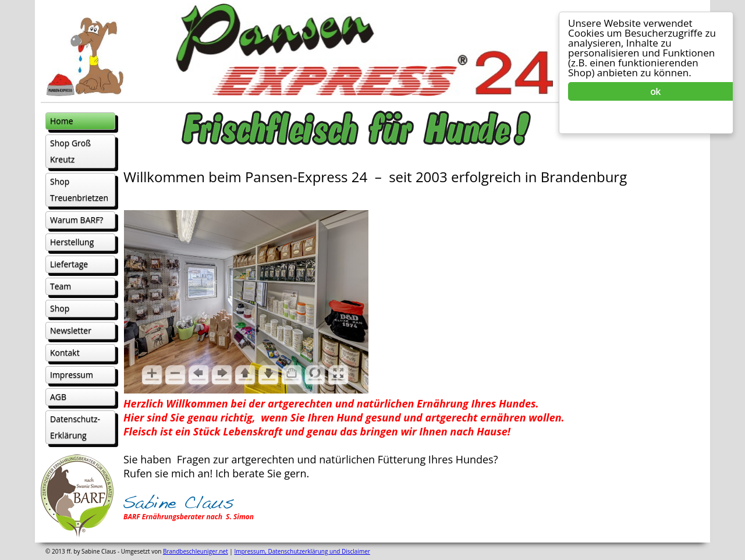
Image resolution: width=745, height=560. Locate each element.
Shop (60, 308)
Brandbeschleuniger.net (196, 551)
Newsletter (71, 330)
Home (62, 121)
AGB (58, 397)
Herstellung (72, 242)
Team (61, 286)
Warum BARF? (77, 220)
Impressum (72, 375)
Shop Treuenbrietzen (79, 189)
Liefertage (69, 264)
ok (655, 91)
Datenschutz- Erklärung (75, 427)
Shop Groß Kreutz (70, 151)
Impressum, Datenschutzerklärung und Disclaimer (302, 551)
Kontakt (65, 352)
